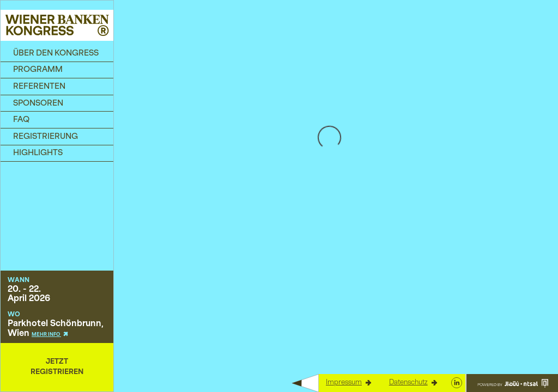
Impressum (348, 383)
